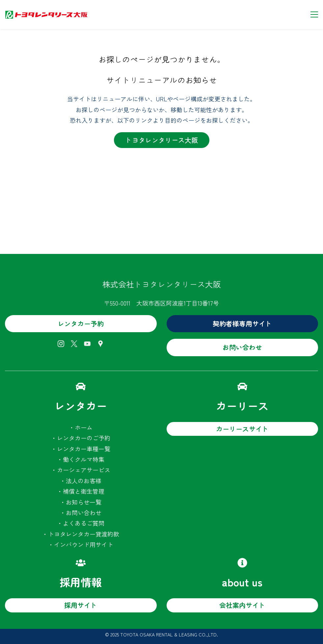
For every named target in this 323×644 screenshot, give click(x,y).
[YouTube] (87, 344)
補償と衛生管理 (84, 491)
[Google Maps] (100, 344)
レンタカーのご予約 (84, 438)
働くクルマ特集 (84, 459)
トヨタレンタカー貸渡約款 (84, 534)
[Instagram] (61, 344)
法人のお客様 (84, 481)
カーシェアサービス (84, 470)
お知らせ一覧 (84, 502)
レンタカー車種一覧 (84, 449)
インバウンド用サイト (84, 544)
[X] (74, 344)
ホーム (84, 427)
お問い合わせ (84, 512)
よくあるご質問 (84, 523)
